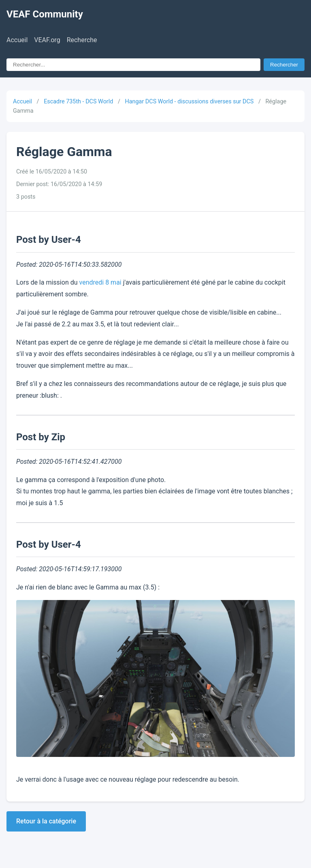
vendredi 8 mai (100, 282)
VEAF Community (45, 14)
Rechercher (284, 65)
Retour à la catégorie (46, 821)
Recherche (82, 40)
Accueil (17, 40)
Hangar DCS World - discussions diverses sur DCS (189, 102)
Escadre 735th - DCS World (78, 102)
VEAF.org (47, 40)
